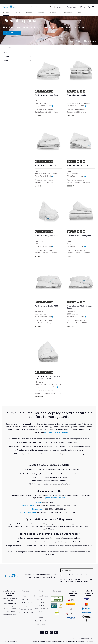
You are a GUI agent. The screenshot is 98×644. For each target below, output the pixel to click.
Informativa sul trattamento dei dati (57, 642)
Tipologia (18, 56)
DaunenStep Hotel (41, 621)
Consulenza (71, 7)
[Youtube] (47, 632)
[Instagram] (51, 632)
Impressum (36, 642)
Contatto (25, 596)
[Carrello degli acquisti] (93, 7)
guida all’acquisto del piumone (56, 432)
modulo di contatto (10, 617)
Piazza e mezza (38, 509)
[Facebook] (42, 632)
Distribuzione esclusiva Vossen (41, 610)
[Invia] (91, 570)
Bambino (38, 502)
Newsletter (72, 642)
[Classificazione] (84, 48)
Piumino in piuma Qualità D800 (46, 306)
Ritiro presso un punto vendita (41, 616)
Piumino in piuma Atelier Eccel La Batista (79, 307)
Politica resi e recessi (25, 609)
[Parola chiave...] (39, 7)
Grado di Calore (18, 48)
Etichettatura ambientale (25, 612)
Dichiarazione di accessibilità (85, 642)
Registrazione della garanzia (41, 601)
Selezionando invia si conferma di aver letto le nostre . (76, 576)
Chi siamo (25, 599)
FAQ (25, 606)
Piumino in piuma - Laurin (76, 95)
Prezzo (18, 60)
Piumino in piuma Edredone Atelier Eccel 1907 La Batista (48, 377)
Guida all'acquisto (12, 33)
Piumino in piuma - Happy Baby (46, 95)
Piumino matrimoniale (28, 512)
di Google (76, 581)
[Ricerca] (51, 7)
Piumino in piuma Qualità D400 (79, 166)
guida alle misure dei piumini (55, 498)
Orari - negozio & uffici (41, 596)
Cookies (43, 642)
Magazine (41, 605)
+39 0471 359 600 (10, 604)
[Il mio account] (89, 7)
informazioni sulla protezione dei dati (77, 577)
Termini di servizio (84, 581)
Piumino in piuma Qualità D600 (46, 236)
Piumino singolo (28, 506)
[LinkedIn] (56, 632)
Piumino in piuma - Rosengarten (79, 236)
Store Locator (41, 624)
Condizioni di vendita (25, 603)
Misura (18, 52)
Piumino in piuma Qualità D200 (46, 166)
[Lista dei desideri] (85, 7)
